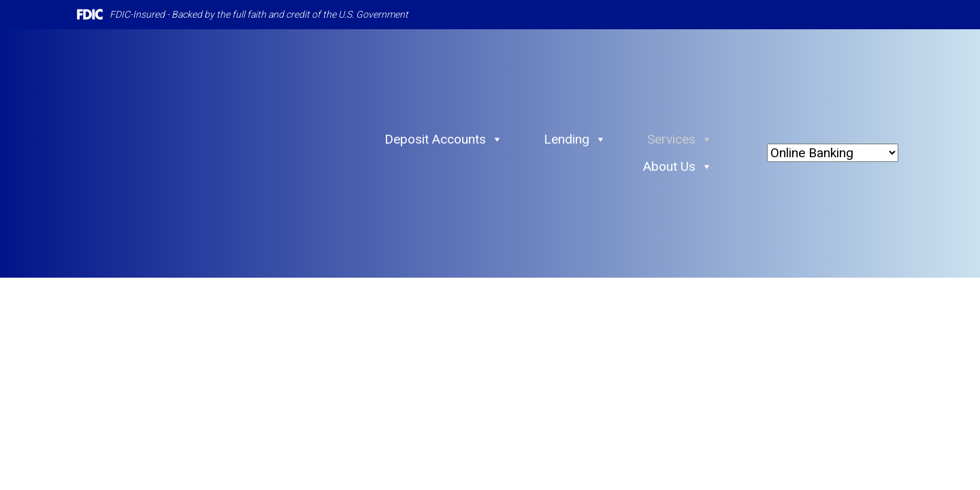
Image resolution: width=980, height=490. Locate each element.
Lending (575, 140)
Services (680, 140)
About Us (678, 167)
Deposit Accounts (444, 140)
